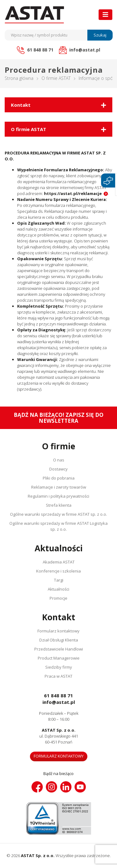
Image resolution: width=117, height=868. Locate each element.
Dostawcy (58, 469)
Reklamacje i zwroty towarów (59, 487)
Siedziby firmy (59, 667)
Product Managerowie (59, 658)
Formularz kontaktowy (58, 631)
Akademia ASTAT (59, 562)
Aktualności (58, 589)
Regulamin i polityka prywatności (58, 496)
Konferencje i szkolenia (58, 571)
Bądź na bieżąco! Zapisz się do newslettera (59, 418)
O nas (59, 460)
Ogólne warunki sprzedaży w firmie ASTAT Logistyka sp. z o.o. (58, 526)
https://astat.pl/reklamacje (73, 193)
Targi (59, 580)
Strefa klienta (59, 505)
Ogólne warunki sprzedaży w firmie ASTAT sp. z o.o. (58, 514)
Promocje (58, 598)
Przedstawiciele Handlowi (59, 649)
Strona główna (19, 78)
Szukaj (100, 35)
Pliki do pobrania (59, 478)
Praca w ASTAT (58, 676)
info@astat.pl (59, 702)
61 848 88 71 (58, 695)
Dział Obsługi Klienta (59, 640)
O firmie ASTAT (56, 78)
